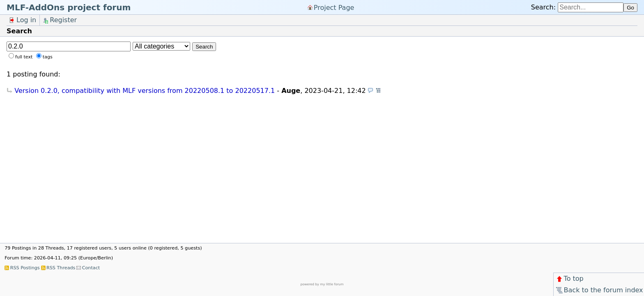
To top (569, 279)
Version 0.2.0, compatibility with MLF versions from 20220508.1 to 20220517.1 (145, 91)
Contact (91, 268)
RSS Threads (61, 268)
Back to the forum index (599, 290)
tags (48, 57)
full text (24, 57)
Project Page (334, 7)
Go (630, 8)
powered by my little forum (322, 284)
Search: (543, 7)
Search (204, 47)
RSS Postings (25, 268)
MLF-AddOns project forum (69, 7)
